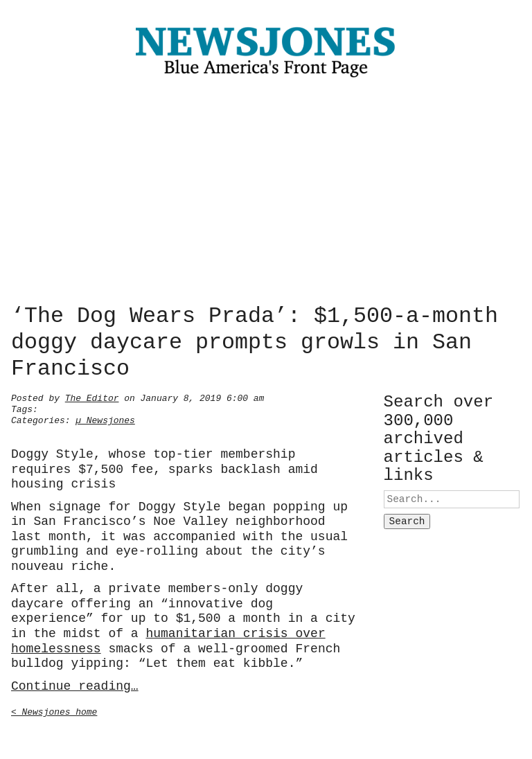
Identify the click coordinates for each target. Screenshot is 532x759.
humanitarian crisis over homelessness (168, 640)
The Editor (92, 397)
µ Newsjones (105, 419)
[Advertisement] (266, 194)
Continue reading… (75, 685)
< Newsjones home (54, 711)
